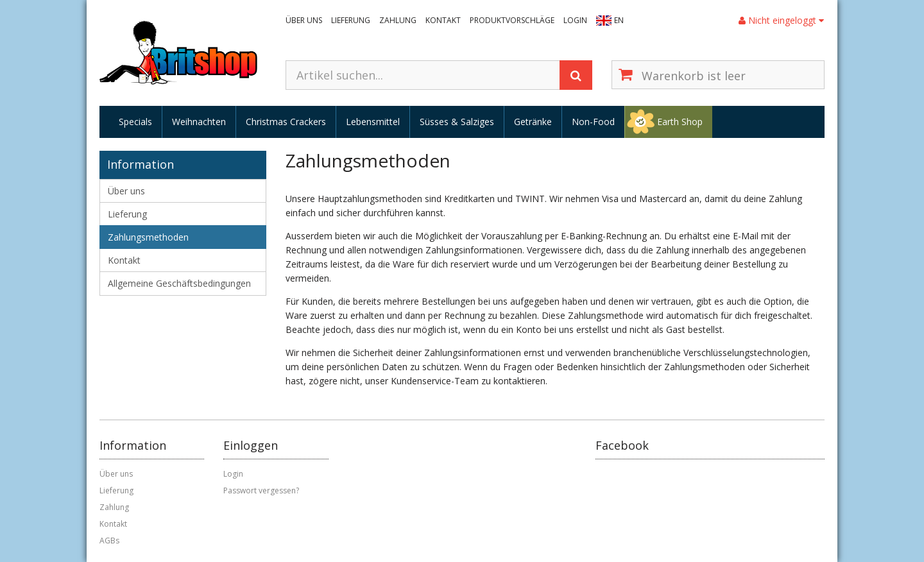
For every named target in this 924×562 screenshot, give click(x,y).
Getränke (533, 122)
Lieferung (351, 20)
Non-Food (593, 122)
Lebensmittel (373, 122)
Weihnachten (199, 122)
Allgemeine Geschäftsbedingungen (179, 283)
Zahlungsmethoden (148, 237)
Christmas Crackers (286, 122)
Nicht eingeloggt (781, 20)
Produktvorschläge (512, 20)
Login (575, 20)
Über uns (304, 20)
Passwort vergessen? (261, 490)
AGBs (109, 541)
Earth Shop (680, 122)
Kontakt (443, 20)
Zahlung (398, 20)
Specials (135, 122)
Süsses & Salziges (457, 122)
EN (619, 20)
